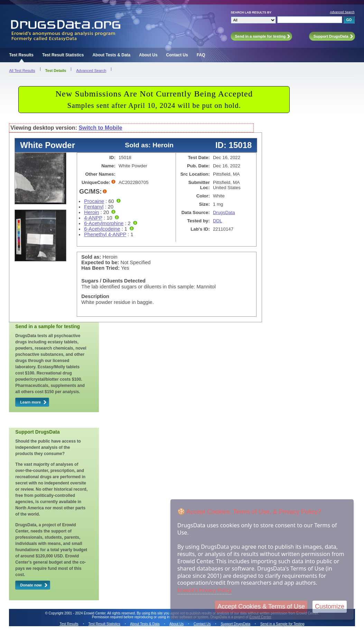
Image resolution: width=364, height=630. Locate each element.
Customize (330, 606)
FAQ (201, 55)
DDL (218, 221)
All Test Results (22, 71)
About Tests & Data (111, 55)
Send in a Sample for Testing (282, 624)
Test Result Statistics (63, 55)
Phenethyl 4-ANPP (105, 234)
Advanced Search (342, 12)
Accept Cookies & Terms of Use (261, 606)
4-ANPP (93, 218)
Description (95, 296)
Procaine (94, 201)
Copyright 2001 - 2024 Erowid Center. (78, 613)
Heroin (91, 212)
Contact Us (177, 55)
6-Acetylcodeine (102, 229)
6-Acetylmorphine (104, 223)
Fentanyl (94, 207)
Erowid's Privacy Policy (204, 590)
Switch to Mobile (100, 128)
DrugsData (224, 212)
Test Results (21, 55)
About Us (148, 55)
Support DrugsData (235, 624)
